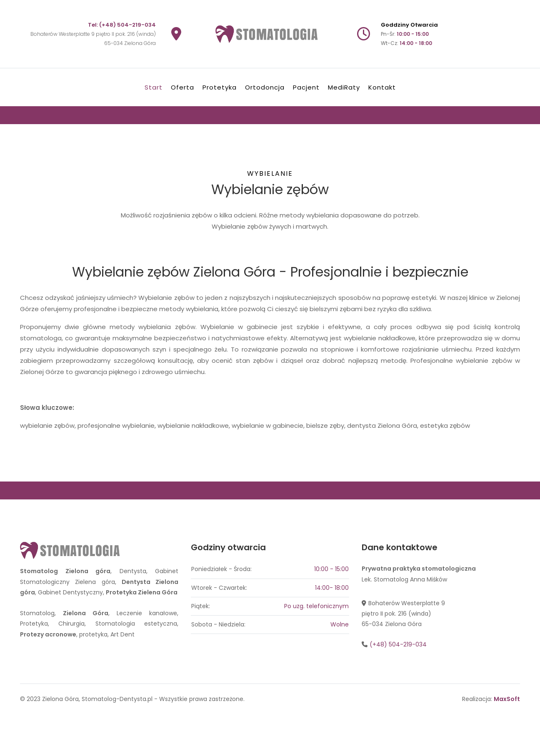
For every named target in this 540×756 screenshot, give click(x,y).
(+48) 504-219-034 (127, 25)
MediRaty (344, 87)
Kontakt (382, 87)
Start (154, 87)
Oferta (182, 87)
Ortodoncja (265, 87)
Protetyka (220, 87)
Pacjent (306, 87)
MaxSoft (507, 699)
